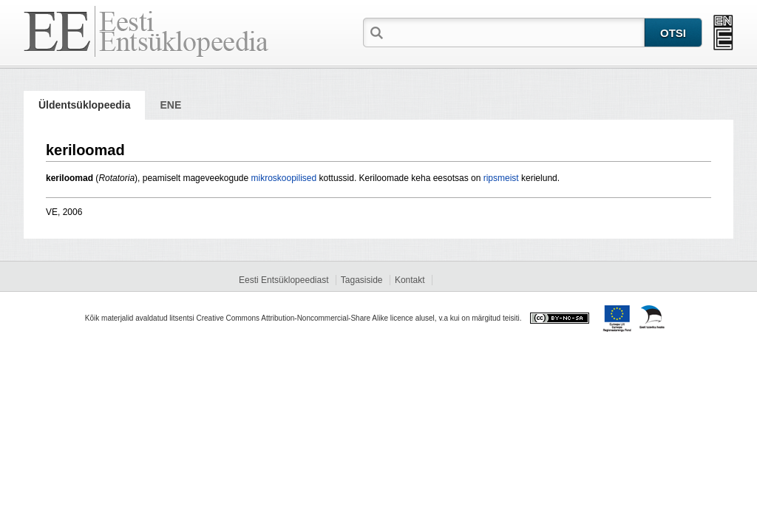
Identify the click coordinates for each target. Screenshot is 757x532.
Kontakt (410, 280)
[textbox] (515, 32)
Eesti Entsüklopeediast (284, 280)
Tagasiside (362, 280)
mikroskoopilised (284, 178)
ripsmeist (501, 178)
